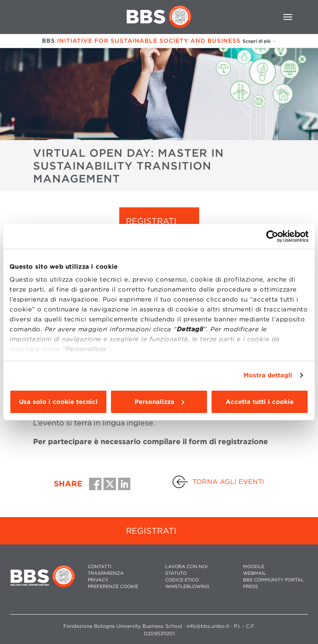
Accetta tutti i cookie (260, 402)
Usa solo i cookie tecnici (58, 402)
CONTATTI (100, 567)
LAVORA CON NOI (186, 567)
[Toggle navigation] (288, 17)
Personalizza (159, 402)
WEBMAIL (255, 573)
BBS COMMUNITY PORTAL (273, 580)
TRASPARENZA (106, 573)
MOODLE (254, 567)
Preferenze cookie (113, 587)
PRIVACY (98, 580)
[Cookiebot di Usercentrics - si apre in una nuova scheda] (272, 236)
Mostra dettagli (268, 375)
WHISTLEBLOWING (187, 587)
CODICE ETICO (182, 580)
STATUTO (176, 573)
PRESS (251, 587)
